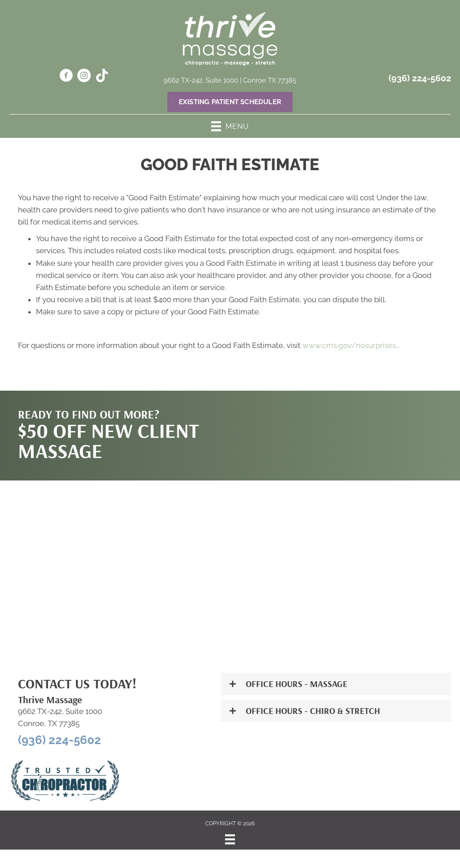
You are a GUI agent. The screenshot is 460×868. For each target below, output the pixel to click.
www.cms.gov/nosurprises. (349, 345)
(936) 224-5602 (420, 78)
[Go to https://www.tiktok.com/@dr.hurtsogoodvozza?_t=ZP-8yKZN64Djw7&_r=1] (102, 76)
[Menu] (230, 839)
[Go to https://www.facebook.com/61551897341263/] (66, 77)
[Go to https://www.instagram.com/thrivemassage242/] (84, 77)
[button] (336, 684)
